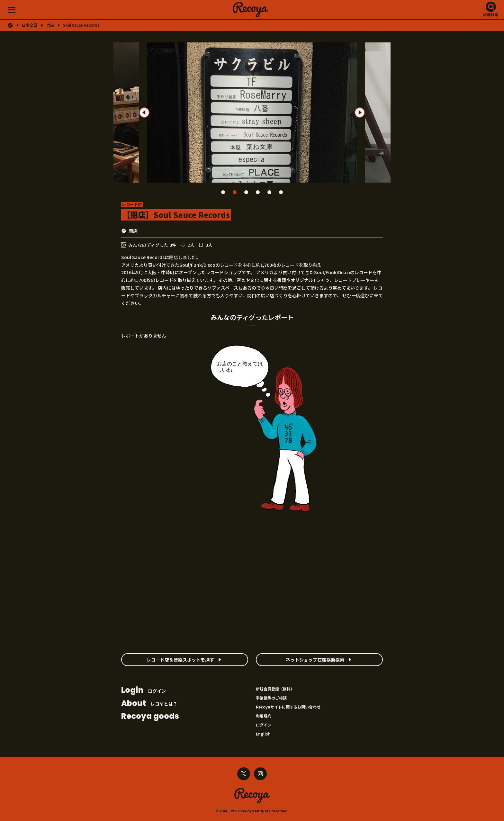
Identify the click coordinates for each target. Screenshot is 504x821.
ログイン (144, 691)
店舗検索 (491, 14)
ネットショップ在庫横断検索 (315, 660)
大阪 (50, 25)
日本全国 (30, 25)
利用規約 (264, 716)
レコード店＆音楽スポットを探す (180, 660)
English (263, 734)
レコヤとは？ (149, 704)
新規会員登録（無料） (275, 689)
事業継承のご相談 (271, 698)
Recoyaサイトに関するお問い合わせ (288, 707)
